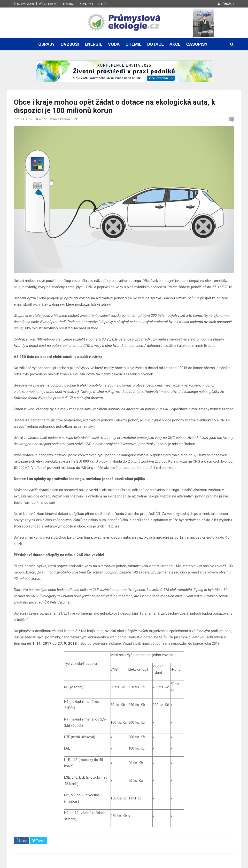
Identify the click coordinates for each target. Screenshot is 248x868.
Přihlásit (226, 4)
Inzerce (69, 4)
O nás (103, 4)
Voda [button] (114, 44)
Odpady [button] (46, 44)
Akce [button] (175, 44)
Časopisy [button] (197, 44)
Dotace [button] (155, 44)
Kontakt (86, 4)
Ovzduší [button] (70, 44)
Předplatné (48, 4)
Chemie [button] (133, 44)
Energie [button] (93, 44)
